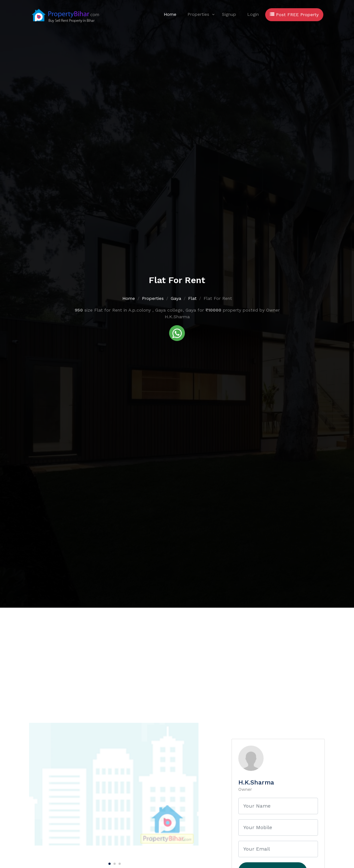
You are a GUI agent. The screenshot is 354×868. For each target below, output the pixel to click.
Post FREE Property (294, 15)
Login (253, 14)
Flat (192, 298)
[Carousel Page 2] (114, 863)
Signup (229, 14)
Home (170, 14)
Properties (198, 14)
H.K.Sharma (256, 782)
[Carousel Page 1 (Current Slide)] (109, 863)
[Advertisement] (177, 655)
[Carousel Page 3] (119, 863)
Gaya (176, 298)
